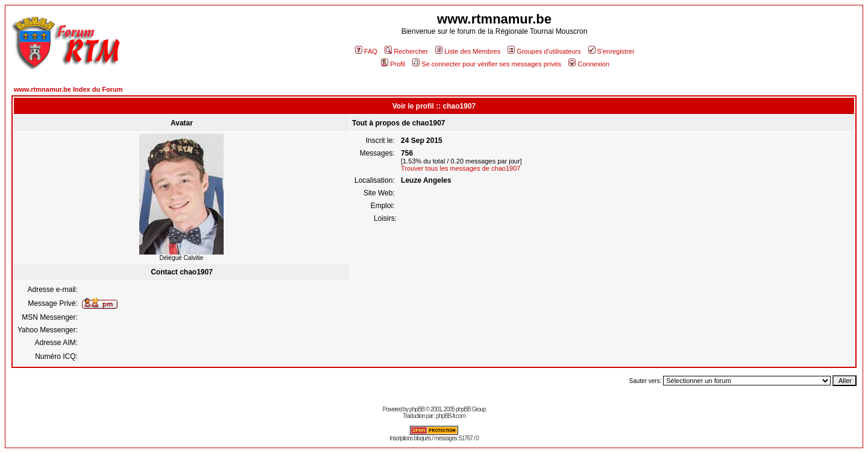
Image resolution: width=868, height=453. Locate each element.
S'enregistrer (612, 51)
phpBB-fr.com (451, 416)
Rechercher (406, 51)
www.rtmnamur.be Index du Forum (68, 89)
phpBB (417, 409)
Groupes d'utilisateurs (544, 51)
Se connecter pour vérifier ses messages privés (487, 64)
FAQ (366, 51)
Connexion (589, 64)
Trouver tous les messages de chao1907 (461, 168)
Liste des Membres (468, 51)
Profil (393, 64)
